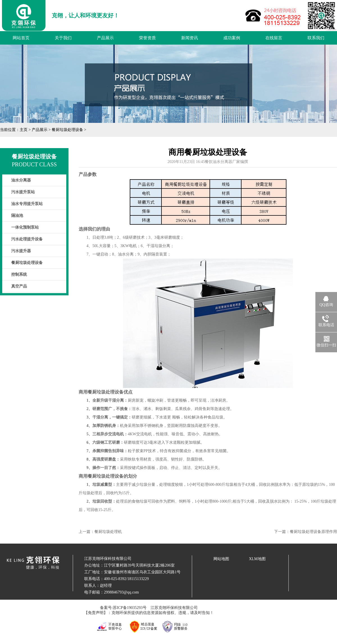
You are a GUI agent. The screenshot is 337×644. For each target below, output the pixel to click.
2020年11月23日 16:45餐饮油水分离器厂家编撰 (208, 162)
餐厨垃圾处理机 (108, 532)
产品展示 (105, 38)
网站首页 (21, 38)
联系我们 (316, 38)
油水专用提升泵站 (27, 204)
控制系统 (19, 274)
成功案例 (232, 38)
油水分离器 (21, 180)
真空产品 (19, 286)
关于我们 (63, 38)
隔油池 (17, 216)
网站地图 (221, 559)
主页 (24, 130)
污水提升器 (21, 251)
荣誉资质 (147, 38)
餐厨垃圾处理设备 (67, 130)
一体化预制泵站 (25, 227)
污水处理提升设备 (27, 239)
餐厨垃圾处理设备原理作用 (313, 532)
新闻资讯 (190, 38)
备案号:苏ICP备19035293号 (123, 608)
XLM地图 (257, 559)
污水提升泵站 (23, 192)
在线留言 (274, 38)
